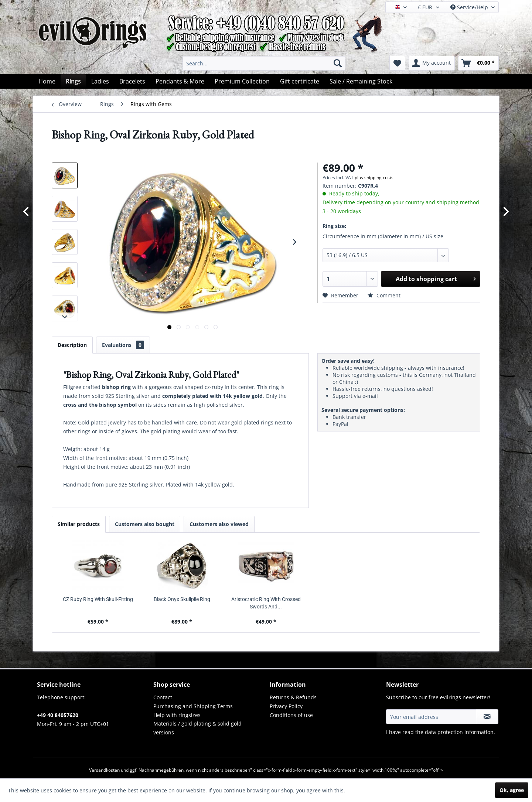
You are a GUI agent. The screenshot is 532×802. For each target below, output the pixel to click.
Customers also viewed (219, 524)
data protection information (459, 732)
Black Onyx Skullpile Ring (182, 599)
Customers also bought (145, 524)
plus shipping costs (374, 178)
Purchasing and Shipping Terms (193, 706)
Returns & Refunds (293, 697)
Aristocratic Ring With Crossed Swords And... (266, 603)
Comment (384, 295)
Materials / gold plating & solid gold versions (197, 728)
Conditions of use (291, 715)
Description (72, 345)
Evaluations (123, 345)
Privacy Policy (286, 706)
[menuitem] (264, 63)
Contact (163, 697)
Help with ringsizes (177, 715)
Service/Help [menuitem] (470, 7)
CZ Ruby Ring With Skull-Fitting (98, 599)
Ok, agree (512, 790)
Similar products (79, 524)
